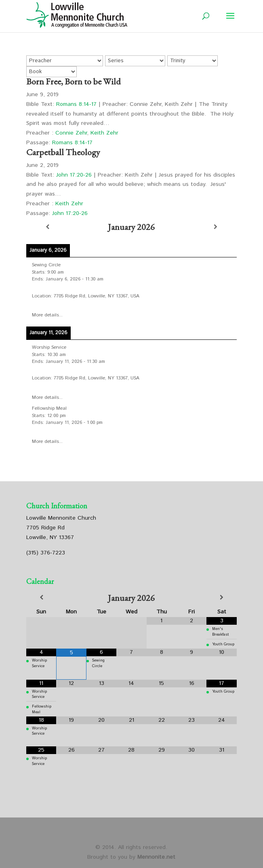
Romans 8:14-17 (76, 104)
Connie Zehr (71, 133)
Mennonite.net (156, 857)
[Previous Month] (41, 598)
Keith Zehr (104, 133)
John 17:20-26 (74, 175)
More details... (47, 315)
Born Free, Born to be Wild (74, 81)
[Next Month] (221, 598)
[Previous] (47, 227)
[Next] (216, 227)
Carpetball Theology (63, 152)
